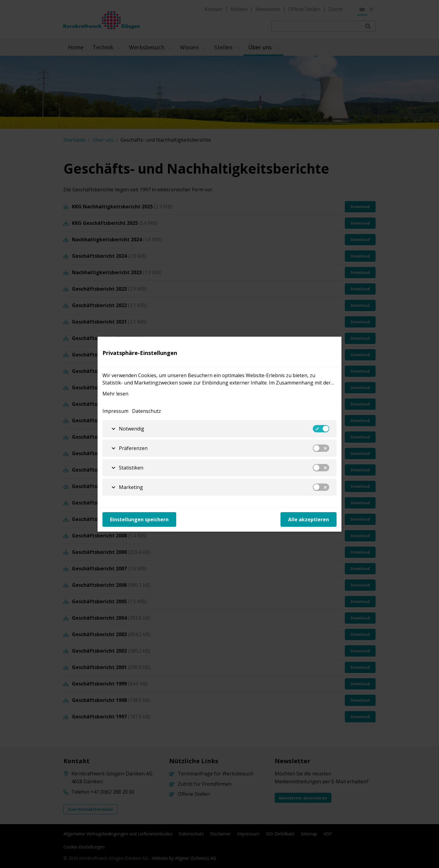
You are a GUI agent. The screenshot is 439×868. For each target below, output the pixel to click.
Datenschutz (146, 411)
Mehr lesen (115, 394)
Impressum (115, 411)
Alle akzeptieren (309, 519)
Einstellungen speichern (139, 519)
